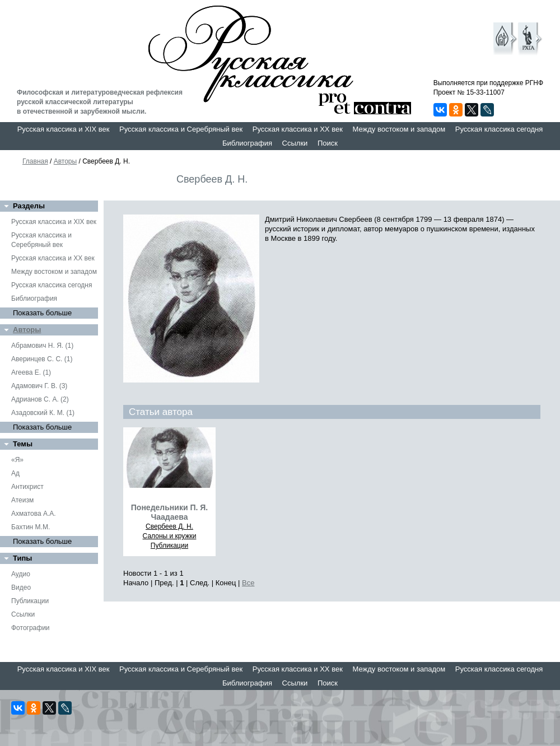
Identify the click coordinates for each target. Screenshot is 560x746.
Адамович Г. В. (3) (39, 386)
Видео (21, 588)
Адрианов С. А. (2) (40, 399)
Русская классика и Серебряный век (181, 129)
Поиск (328, 143)
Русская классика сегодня (499, 129)
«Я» (17, 460)
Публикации (30, 601)
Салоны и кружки (170, 536)
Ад (15, 473)
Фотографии (31, 628)
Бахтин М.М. (31, 527)
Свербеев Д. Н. (169, 526)
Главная (35, 161)
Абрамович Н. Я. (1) (42, 346)
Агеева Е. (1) (31, 372)
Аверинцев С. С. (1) (42, 359)
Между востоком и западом (399, 129)
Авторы (65, 161)
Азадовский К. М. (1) (43, 413)
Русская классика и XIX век (64, 129)
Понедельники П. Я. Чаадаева (169, 512)
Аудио (21, 574)
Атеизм (22, 500)
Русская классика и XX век (298, 129)
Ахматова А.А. (34, 514)
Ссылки (295, 143)
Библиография (247, 143)
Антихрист (27, 487)
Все (248, 583)
